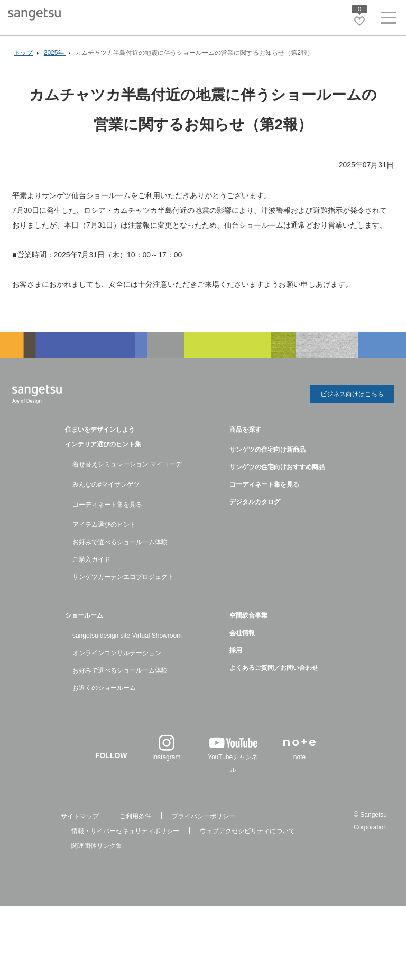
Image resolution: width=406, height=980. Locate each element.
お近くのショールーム (104, 688)
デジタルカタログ (255, 502)
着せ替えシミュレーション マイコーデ (127, 464)
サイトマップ (80, 816)
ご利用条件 (135, 816)
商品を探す (245, 430)
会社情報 (242, 633)
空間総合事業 (248, 615)
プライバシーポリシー (204, 816)
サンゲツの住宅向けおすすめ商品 (277, 467)
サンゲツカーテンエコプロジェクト (123, 577)
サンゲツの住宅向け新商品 (267, 450)
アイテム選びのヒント (104, 525)
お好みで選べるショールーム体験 (120, 542)
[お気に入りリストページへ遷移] (359, 21)
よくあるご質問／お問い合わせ (274, 668)
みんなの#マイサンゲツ (106, 484)
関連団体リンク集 (97, 846)
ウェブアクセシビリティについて (247, 831)
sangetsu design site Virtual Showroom (127, 636)
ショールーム (84, 615)
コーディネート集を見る (107, 505)
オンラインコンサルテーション (117, 653)
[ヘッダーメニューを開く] (389, 20)
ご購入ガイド (91, 559)
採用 (236, 650)
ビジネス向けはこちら (352, 394)
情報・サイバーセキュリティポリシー (125, 831)
